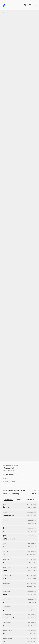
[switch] (34, 491)
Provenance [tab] (30, 499)
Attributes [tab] (8, 499)
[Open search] (25, 5)
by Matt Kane (11, 474)
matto (13, 471)
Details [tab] (19, 499)
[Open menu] (30, 5)
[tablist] (19, 499)
